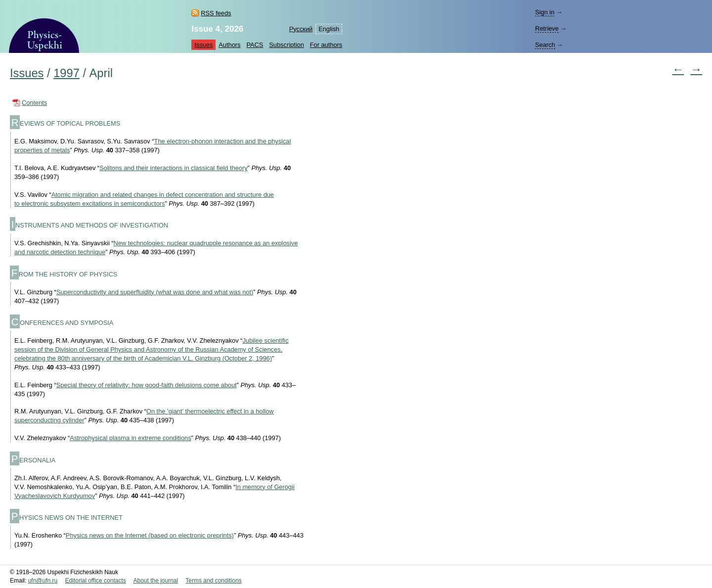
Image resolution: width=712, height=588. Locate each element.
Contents (34, 103)
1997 (67, 73)
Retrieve (547, 28)
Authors (229, 45)
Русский (301, 29)
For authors (326, 45)
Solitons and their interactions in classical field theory (173, 168)
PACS (255, 45)
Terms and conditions (213, 581)
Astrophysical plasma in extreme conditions (130, 438)
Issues (203, 45)
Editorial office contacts (96, 581)
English (329, 29)
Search (545, 45)
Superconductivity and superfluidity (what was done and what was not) (155, 292)
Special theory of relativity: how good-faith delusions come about (147, 385)
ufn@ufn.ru (43, 581)
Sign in (545, 12)
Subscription (286, 45)
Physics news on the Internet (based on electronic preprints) (150, 535)
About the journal (156, 581)
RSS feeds (216, 13)
